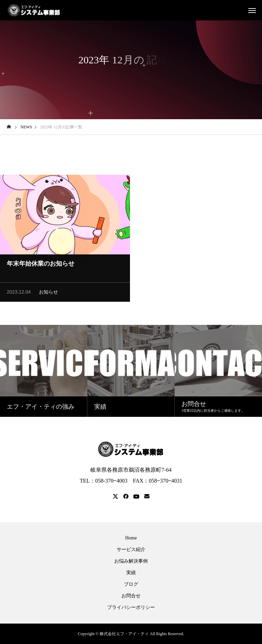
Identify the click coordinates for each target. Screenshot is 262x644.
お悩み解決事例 (131, 561)
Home (131, 538)
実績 (131, 573)
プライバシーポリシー (131, 608)
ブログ (131, 584)
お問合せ (131, 596)
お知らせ (48, 293)
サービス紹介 (131, 550)
